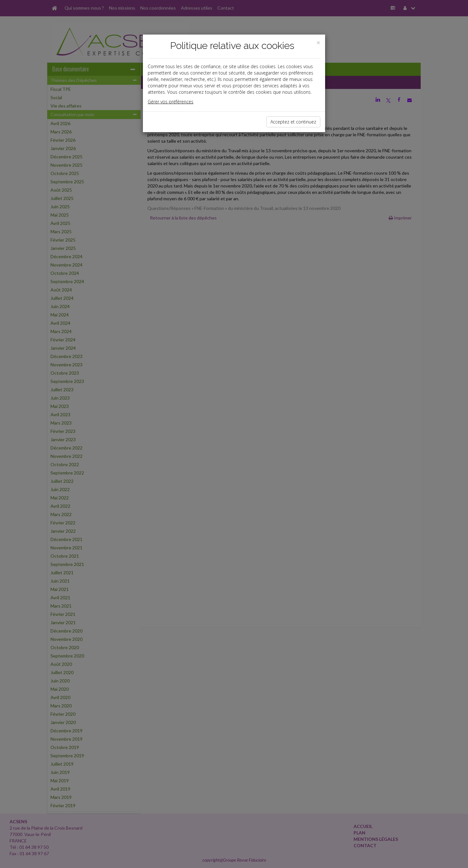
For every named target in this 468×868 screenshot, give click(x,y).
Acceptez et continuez (293, 122)
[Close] (318, 43)
